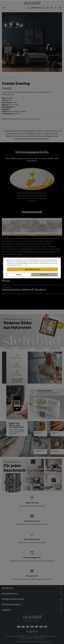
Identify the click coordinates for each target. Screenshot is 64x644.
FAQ (48, 636)
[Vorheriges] (55, 69)
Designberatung (38, 638)
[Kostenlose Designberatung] (34, 8)
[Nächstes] (60, 69)
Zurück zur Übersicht (9, 78)
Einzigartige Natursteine (13, 599)
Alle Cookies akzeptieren (32, 269)
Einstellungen (24, 265)
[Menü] (4, 8)
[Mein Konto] (56, 8)
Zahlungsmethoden (27, 638)
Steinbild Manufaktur (11, 604)
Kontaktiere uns (11, 636)
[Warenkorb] (60, 8)
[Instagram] (37, 632)
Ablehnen (19, 275)
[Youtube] (31, 632)
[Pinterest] (34, 632)
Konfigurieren (45, 275)
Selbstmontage (21, 636)
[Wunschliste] (52, 8)
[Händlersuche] (48, 8)
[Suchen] (43, 8)
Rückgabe (53, 636)
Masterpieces (7, 88)
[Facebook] (28, 632)
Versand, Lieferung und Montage (36, 636)
